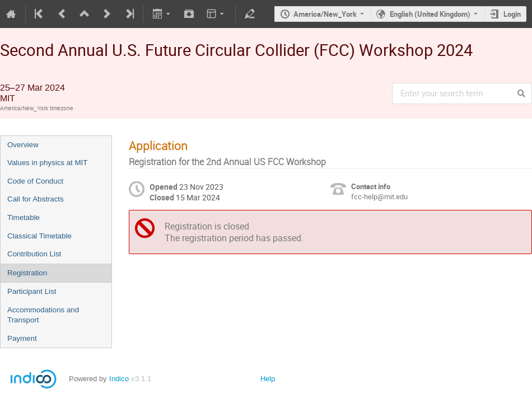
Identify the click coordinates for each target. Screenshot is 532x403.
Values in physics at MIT (47, 163)
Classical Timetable (39, 236)
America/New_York (325, 14)
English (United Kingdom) (430, 14)
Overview (23, 145)
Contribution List (34, 254)
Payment (22, 338)
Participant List (32, 291)
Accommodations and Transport (43, 315)
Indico (119, 379)
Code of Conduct (35, 181)
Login (512, 14)
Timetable (24, 217)
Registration (27, 273)
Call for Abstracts (36, 199)
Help (268, 379)
